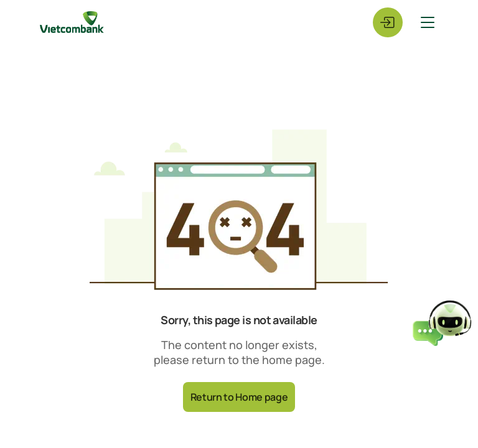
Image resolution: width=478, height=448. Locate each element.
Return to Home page (239, 397)
